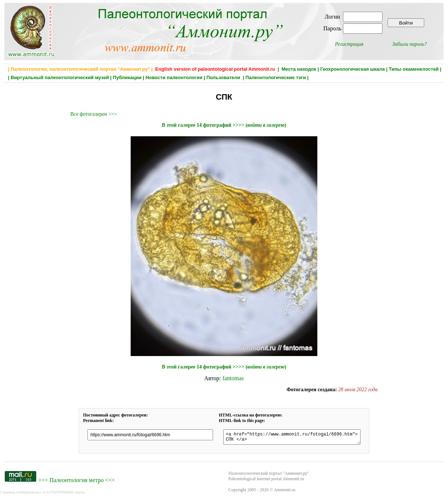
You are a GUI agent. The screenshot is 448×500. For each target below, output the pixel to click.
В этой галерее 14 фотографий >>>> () (224, 125)
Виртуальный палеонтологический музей (60, 77)
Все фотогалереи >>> (94, 114)
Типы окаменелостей (414, 69)
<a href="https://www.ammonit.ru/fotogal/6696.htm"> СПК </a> (292, 438)
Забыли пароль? (410, 44)
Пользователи (224, 77)
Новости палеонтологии (174, 77)
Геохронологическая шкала (352, 69)
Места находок (299, 69)
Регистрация (349, 44)
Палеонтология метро (76, 482)
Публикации (127, 77)
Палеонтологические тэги (276, 77)
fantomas (233, 378)
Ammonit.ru (285, 492)
